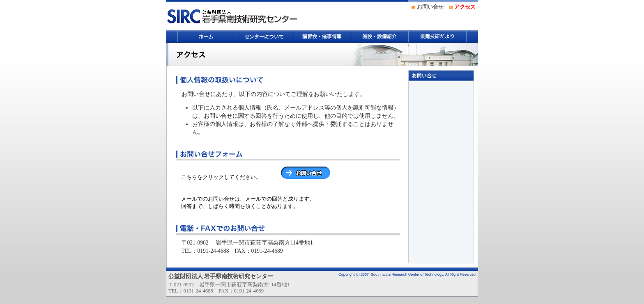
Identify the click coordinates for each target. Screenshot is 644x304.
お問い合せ (430, 7)
